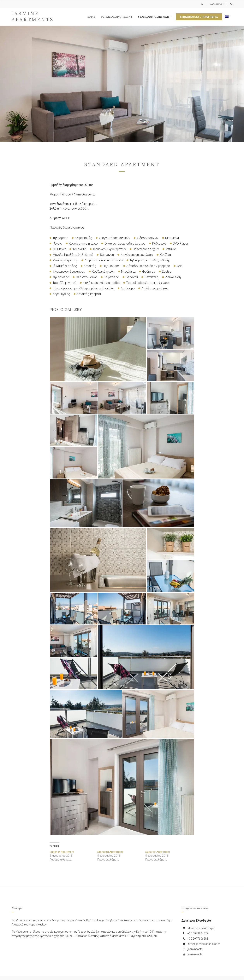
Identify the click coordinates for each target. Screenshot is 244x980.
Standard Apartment (155, 17)
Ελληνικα (216, 4)
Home (91, 17)
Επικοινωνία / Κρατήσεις (199, 17)
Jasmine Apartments (33, 17)
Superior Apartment (117, 17)
